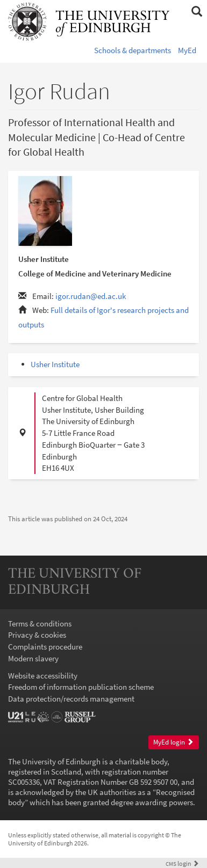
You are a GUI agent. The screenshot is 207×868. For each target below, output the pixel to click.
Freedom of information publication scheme (81, 687)
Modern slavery (33, 658)
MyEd (187, 50)
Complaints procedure (45, 647)
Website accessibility (43, 676)
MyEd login (173, 742)
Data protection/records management (71, 699)
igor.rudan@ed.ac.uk (91, 296)
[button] (197, 12)
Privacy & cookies (37, 635)
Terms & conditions (40, 623)
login (182, 863)
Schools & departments (133, 50)
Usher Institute (55, 364)
